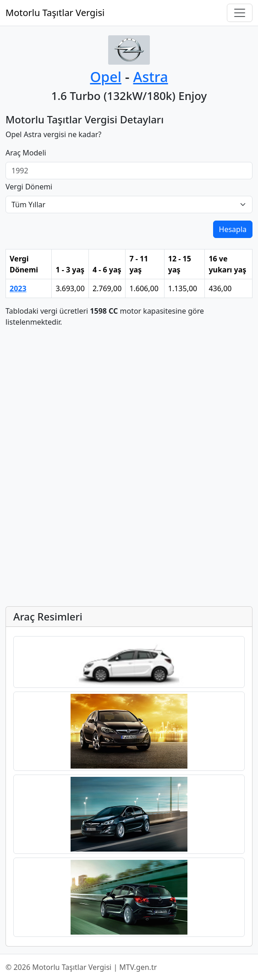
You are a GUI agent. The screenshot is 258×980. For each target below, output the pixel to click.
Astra (150, 77)
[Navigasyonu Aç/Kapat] (240, 13)
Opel (105, 77)
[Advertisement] (129, 399)
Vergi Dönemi (29, 187)
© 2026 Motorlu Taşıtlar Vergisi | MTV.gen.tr (81, 967)
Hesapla (233, 229)
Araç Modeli (26, 153)
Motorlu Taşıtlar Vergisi (55, 13)
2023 (18, 288)
